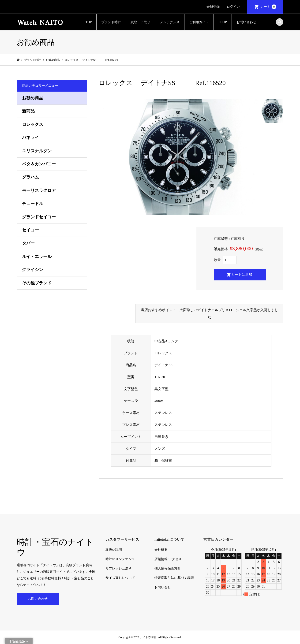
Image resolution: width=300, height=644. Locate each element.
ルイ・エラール (37, 257)
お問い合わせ (246, 22)
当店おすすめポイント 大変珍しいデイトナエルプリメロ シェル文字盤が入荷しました (209, 313)
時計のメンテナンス (120, 559)
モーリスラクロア (39, 190)
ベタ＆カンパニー (39, 164)
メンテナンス (170, 22)
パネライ (30, 138)
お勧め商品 (33, 98)
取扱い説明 (114, 550)
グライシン (33, 270)
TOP (89, 22)
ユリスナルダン (37, 151)
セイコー (30, 230)
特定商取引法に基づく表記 (174, 578)
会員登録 (213, 7)
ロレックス (33, 124)
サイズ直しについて (120, 578)
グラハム (30, 177)
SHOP (223, 22)
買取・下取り (140, 22)
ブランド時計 (111, 22)
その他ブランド (37, 283)
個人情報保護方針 (168, 568)
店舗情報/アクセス (168, 559)
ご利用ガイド (199, 22)
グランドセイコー (39, 217)
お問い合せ (163, 587)
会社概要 (161, 550)
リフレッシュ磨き (119, 568)
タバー (28, 243)
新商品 (28, 111)
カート (268, 7)
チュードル (33, 204)
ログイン (233, 7)
